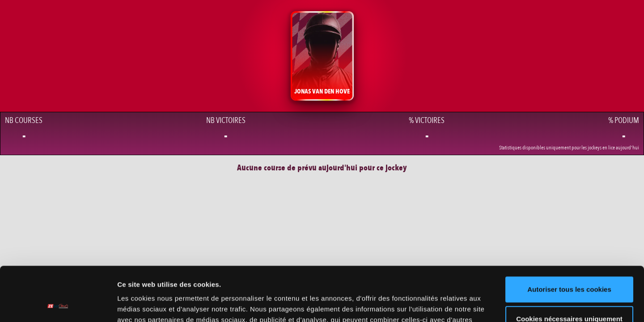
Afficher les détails (147, 304)
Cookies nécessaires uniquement (569, 268)
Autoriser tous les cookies (569, 239)
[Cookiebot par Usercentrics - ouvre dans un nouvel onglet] (58, 305)
